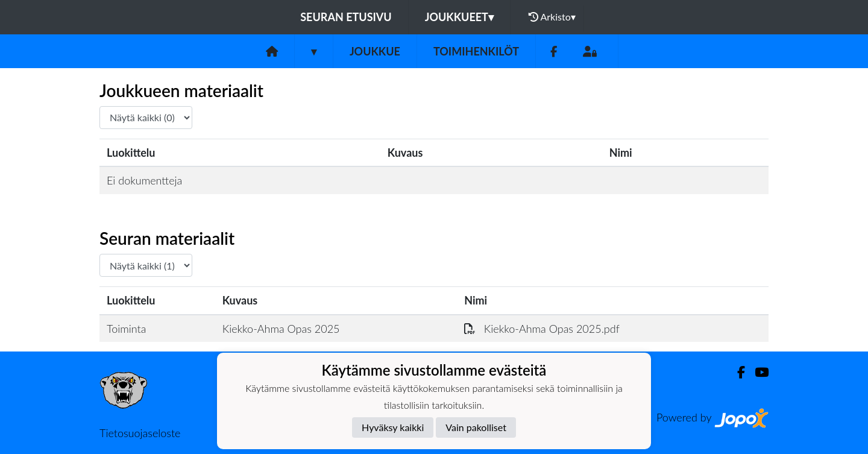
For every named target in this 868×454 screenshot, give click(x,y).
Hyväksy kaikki (393, 427)
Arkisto (552, 17)
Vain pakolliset (476, 427)
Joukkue (375, 51)
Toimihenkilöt (476, 51)
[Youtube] (757, 372)
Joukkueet (459, 17)
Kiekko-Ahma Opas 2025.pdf (542, 329)
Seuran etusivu (346, 17)
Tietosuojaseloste (140, 433)
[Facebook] (554, 52)
